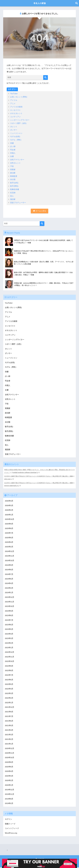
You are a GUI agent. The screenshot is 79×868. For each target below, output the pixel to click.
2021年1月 (9, 744)
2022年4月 (9, 689)
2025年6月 (9, 536)
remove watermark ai (11, 484)
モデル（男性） (16, 139)
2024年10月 (10, 559)
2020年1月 (9, 786)
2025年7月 (9, 532)
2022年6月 (9, 679)
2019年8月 (9, 799)
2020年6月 (9, 767)
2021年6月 (9, 721)
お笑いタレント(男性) (19, 97)
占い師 (13, 145)
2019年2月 (9, 804)
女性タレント (15, 162)
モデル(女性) (15, 136)
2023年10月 (10, 605)
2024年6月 (9, 578)
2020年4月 (9, 772)
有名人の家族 (40, 3)
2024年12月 (10, 550)
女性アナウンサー (17, 158)
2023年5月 (9, 629)
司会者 (13, 149)
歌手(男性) (14, 184)
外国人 (13, 152)
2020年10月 (10, 758)
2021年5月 (9, 726)
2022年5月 (9, 684)
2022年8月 (9, 670)
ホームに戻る (39, 209)
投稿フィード (10, 824)
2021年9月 (9, 712)
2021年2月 (9, 739)
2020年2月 (9, 781)
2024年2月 (9, 587)
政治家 (13, 171)
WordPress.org (11, 834)
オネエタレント (16, 113)
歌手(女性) (14, 181)
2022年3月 (9, 693)
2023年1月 (9, 647)
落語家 (13, 197)
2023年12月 (10, 596)
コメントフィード (12, 829)
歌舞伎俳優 (15, 187)
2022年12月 (10, 652)
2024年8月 (9, 569)
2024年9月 (9, 564)
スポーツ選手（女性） (19, 123)
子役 (12, 165)
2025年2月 (9, 546)
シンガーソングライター (20, 120)
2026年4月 (9, 499)
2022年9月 (9, 665)
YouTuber (14, 94)
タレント (14, 126)
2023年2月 (9, 642)
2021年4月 (9, 730)
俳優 (12, 142)
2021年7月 (9, 716)
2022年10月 (10, 661)
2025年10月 (10, 518)
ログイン (8, 820)
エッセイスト (15, 110)
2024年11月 (10, 555)
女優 (12, 155)
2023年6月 (9, 624)
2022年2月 (9, 698)
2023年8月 (9, 615)
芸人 (12, 194)
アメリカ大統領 (16, 107)
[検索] (46, 77)
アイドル (14, 100)
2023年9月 (9, 610)
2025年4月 (9, 541)
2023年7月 (9, 619)
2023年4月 (9, 633)
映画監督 (14, 174)
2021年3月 (9, 735)
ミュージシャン (16, 132)
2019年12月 (10, 790)
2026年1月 (9, 513)
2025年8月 (9, 527)
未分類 (13, 178)
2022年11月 (10, 656)
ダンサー (14, 129)
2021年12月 (10, 707)
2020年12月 (10, 749)
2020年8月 (9, 762)
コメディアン (15, 116)
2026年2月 (9, 509)
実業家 (13, 168)
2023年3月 (9, 638)
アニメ (13, 103)
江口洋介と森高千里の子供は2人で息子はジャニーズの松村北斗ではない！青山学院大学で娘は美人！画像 (38, 475)
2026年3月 (9, 504)
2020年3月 (9, 776)
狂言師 (13, 191)
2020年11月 (10, 753)
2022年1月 (9, 702)
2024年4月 (9, 582)
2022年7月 (9, 675)
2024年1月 (9, 592)
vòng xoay (8, 478)
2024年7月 (9, 573)
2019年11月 (10, 795)
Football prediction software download (26, 471)
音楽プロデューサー (18, 200)
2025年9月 (9, 522)
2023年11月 (10, 601)
